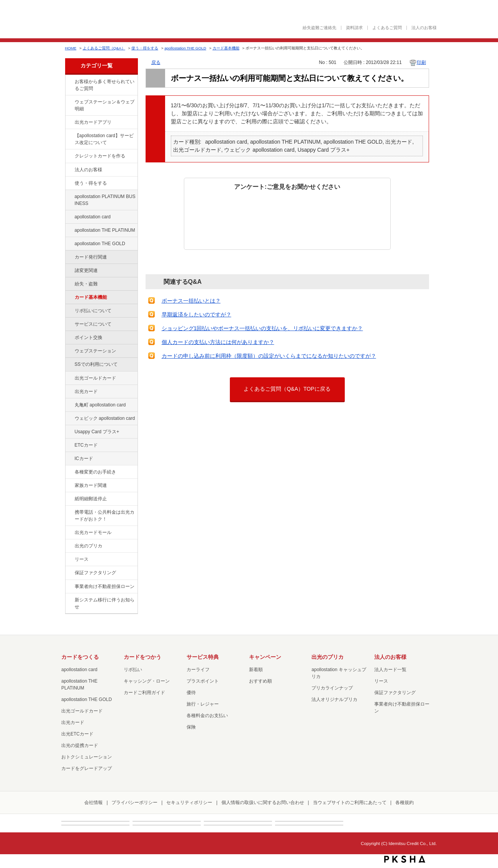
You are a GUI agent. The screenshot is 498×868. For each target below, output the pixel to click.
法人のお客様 (424, 28)
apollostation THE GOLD (185, 48)
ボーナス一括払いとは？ (191, 301)
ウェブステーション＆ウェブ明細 (105, 105)
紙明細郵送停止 (91, 499)
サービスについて (93, 324)
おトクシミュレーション (87, 757)
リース (82, 559)
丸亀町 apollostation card (100, 405)
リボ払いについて (93, 311)
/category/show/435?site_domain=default (69, 123)
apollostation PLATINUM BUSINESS (105, 200)
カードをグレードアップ (87, 768)
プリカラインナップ (332, 688)
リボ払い (133, 670)
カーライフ (198, 670)
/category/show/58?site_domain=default (69, 378)
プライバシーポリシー (134, 802)
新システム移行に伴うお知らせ (105, 603)
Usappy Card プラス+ (97, 432)
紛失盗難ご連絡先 (319, 28)
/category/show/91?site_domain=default (69, 419)
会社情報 (93, 802)
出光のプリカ (88, 546)
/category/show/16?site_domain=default (69, 546)
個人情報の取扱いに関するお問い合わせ (263, 802)
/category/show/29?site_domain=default (69, 217)
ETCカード (86, 445)
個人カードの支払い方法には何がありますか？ (218, 342)
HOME (71, 48)
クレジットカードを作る (100, 156)
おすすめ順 (260, 681)
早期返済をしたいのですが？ (197, 314)
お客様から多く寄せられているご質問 (105, 85)
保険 (191, 727)
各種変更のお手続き (95, 472)
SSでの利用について (96, 364)
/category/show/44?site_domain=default (69, 244)
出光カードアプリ (93, 122)
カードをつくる (80, 657)
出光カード (86, 391)
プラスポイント (203, 681)
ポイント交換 (88, 337)
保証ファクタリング (95, 573)
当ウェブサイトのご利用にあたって (350, 802)
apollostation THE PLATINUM (105, 230)
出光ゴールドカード (95, 378)
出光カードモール (93, 532)
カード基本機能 (226, 48)
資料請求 (354, 28)
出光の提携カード (80, 745)
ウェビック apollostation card (105, 418)
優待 (191, 693)
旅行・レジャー (203, 704)
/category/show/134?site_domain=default (69, 82)
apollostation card (93, 217)
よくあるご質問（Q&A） (104, 48)
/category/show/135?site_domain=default (69, 102)
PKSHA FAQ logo (405, 859)
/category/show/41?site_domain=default (69, 231)
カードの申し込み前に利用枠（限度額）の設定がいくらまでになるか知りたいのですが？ (269, 356)
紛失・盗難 (86, 284)
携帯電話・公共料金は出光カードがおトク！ (105, 516)
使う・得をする (145, 48)
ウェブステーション (95, 351)
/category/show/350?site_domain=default (69, 600)
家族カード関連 (91, 485)
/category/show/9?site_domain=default (69, 183)
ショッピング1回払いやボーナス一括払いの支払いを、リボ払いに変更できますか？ (262, 328)
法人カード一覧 (390, 670)
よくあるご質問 (387, 28)
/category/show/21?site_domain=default (69, 170)
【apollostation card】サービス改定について (104, 139)
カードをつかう (143, 657)
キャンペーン (265, 657)
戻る (156, 62)
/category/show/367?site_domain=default (69, 432)
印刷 (421, 62)
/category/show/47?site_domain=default (69, 392)
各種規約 (405, 802)
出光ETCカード (77, 734)
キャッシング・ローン (147, 681)
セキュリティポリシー (189, 802)
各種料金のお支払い (207, 716)
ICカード (84, 459)
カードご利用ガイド (144, 693)
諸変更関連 (86, 270)
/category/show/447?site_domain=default (69, 197)
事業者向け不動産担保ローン (105, 586)
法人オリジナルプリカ (334, 699)
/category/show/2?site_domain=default (69, 156)
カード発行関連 (91, 257)
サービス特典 (203, 657)
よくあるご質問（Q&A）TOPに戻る (287, 389)
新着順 (256, 670)
